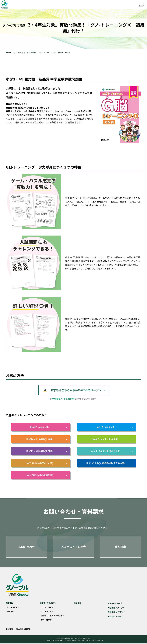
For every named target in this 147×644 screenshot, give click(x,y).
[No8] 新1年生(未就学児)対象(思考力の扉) (109, 463)
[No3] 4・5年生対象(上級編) (47, 439)
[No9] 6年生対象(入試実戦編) (47, 475)
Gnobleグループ (115, 603)
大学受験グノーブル (116, 608)
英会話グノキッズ (115, 616)
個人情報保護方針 (23, 629)
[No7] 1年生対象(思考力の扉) (47, 463)
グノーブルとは (13, 607)
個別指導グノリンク (116, 612)
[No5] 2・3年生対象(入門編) (47, 451)
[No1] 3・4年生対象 (49, 427)
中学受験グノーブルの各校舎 (63, 399)
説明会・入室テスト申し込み (53, 616)
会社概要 (9, 629)
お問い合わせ (27, 547)
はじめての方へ (47, 607)
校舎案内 (11, 611)
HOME (9, 52)
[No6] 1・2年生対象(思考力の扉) (111, 451)
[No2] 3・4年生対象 (114, 427)
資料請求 (120, 547)
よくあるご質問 (47, 611)
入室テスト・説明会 (73, 547)
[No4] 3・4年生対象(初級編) (112, 439)
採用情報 (77, 603)
